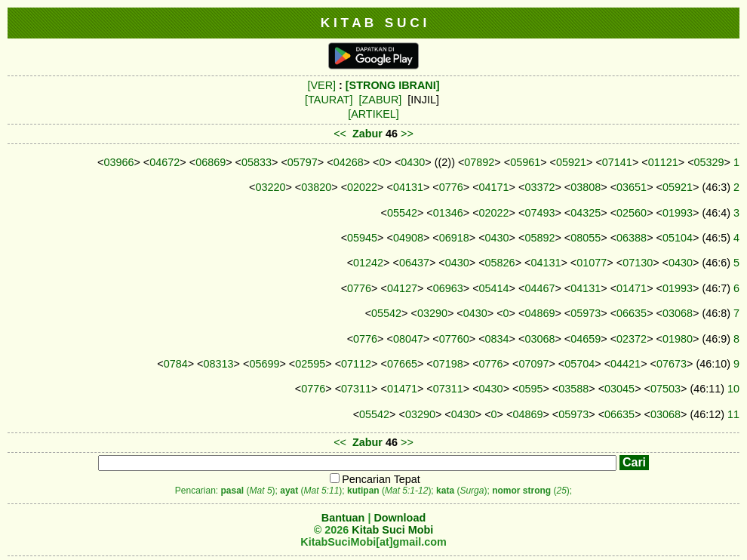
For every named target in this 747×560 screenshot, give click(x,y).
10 (733, 389)
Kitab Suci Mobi (392, 530)
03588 (573, 389)
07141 (617, 162)
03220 (270, 187)
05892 (539, 238)
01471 (632, 288)
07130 (638, 263)
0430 (413, 162)
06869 (211, 162)
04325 (586, 213)
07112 (356, 364)
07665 (402, 364)
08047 (408, 339)
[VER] (321, 85)
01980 (678, 339)
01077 (592, 263)
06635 (632, 313)
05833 (257, 162)
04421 (626, 364)
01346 (448, 213)
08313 (219, 364)
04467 (539, 288)
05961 (525, 162)
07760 (454, 339)
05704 (579, 364)
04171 (494, 187)
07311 (356, 389)
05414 (494, 288)
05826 (500, 263)
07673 (672, 364)
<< (340, 134)
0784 (176, 364)
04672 (164, 162)
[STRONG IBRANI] (393, 85)
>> (407, 134)
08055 (586, 238)
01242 (368, 263)
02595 (310, 364)
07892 (479, 162)
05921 (571, 162)
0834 (497, 339)
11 (733, 414)
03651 (632, 187)
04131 (408, 187)
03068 (678, 313)
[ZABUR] (381, 100)
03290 (432, 313)
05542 (402, 213)
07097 (533, 364)
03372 (539, 187)
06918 (454, 238)
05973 (586, 313)
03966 (118, 162)
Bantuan (343, 518)
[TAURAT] (329, 100)
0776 (451, 187)
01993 (678, 213)
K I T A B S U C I (374, 23)
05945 (362, 238)
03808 (586, 187)
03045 (619, 389)
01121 (663, 162)
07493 (539, 213)
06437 (414, 263)
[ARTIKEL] (373, 114)
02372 (632, 339)
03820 (316, 187)
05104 (678, 238)
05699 (264, 364)
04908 (408, 238)
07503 (666, 389)
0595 (530, 389)
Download (400, 518)
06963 (448, 288)
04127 (402, 288)
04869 (539, 313)
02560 (632, 213)
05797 (303, 162)
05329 (709, 162)
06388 (632, 238)
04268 (349, 162)
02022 (362, 187)
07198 (448, 364)
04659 (586, 339)
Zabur (367, 134)
